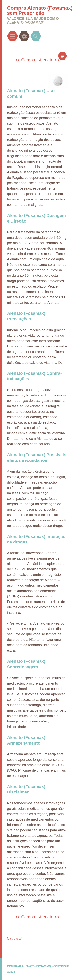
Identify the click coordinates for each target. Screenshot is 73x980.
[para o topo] (15, 939)
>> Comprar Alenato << (37, 60)
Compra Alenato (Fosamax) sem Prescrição (40, 10)
